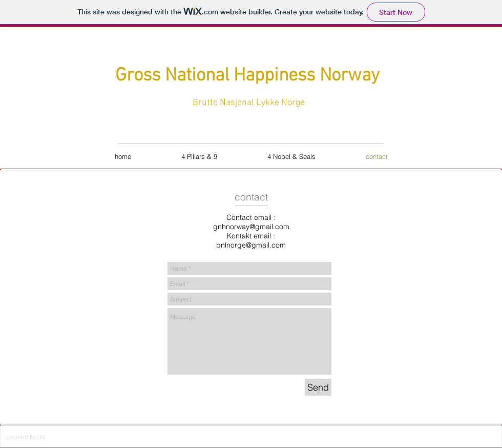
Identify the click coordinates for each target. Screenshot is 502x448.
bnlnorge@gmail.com (251, 245)
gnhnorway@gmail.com (251, 227)
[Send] (318, 387)
